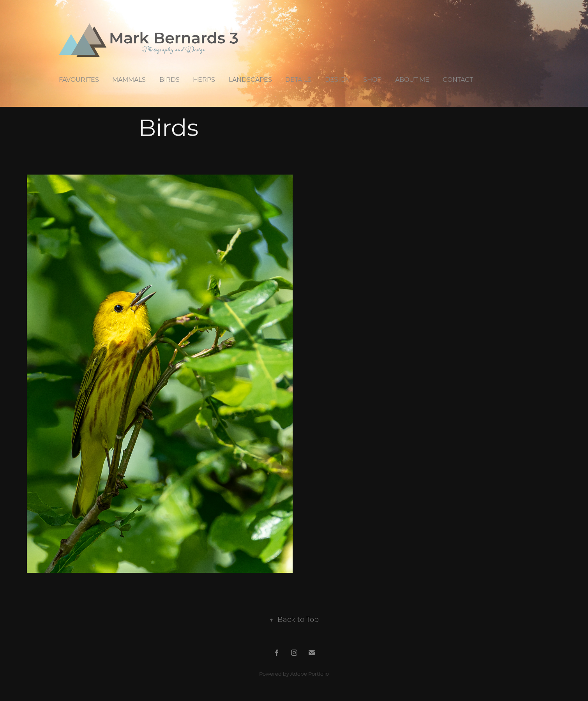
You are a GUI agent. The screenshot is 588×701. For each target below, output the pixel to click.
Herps (204, 79)
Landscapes (250, 79)
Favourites (79, 79)
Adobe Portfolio (310, 674)
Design (337, 79)
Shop (372, 79)
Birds (170, 79)
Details (298, 79)
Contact (458, 79)
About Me (412, 79)
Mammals (129, 79)
